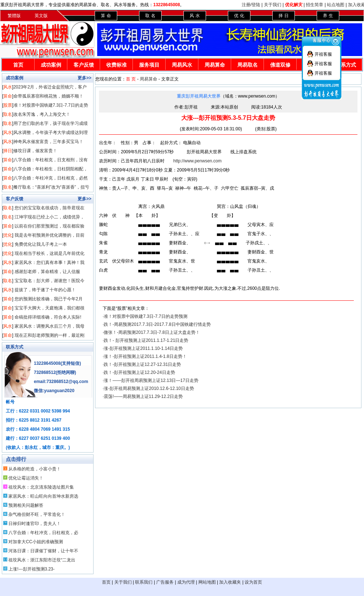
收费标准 (116, 65)
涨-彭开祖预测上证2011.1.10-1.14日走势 (143, 348)
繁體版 (14, 16)
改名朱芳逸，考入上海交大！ (42, 114)
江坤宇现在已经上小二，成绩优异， (50, 217)
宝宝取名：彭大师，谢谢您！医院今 (50, 281)
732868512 (45, 372)
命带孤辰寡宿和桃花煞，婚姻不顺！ (48, 96)
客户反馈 (84, 65)
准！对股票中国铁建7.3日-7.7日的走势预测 (145, 316)
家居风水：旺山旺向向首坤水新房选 (43, 496)
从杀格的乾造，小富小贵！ (35, 469)
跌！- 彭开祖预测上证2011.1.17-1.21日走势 (146, 340)
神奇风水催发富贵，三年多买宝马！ (48, 142)
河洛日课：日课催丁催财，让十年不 (43, 551)
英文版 (41, 16)
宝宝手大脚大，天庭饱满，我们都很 (50, 308)
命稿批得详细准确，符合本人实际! (48, 317)
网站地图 (207, 582)
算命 (8, 96)
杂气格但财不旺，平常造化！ (37, 514)
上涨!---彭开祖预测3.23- (31, 569)
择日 (8, 151)
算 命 (106, 16)
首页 (18, 65)
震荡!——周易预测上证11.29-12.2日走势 (143, 396)
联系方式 (15, 347)
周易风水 (182, 65)
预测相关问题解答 (26, 505)
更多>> (84, 78)
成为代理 (186, 582)
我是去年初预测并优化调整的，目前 (50, 235)
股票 (8, 105)
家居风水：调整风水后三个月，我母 (50, 326)
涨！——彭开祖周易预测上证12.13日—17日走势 (151, 380)
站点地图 (336, 5)
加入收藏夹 (230, 582)
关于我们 (273, 5)
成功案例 (51, 65)
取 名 (150, 16)
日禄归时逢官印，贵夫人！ (35, 524)
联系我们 (144, 582)
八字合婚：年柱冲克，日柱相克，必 (43, 533)
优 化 (239, 16)
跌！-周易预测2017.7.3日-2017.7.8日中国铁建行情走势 (157, 324)
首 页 (131, 79)
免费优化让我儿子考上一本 (41, 244)
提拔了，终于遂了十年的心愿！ (45, 290)
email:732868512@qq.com (61, 382)
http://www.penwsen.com (197, 161)
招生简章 (314, 5)
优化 (8, 235)
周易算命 (215, 65)
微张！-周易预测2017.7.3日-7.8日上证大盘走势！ (152, 332)
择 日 (283, 16)
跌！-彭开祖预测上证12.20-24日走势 (139, 372)
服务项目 (149, 65)
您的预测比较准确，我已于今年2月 (49, 299)
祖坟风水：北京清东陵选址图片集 (41, 487)
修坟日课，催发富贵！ (35, 151)
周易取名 (248, 65)
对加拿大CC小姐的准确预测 (35, 542)
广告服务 (165, 582)
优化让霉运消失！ (26, 478)
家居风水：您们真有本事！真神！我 (50, 263)
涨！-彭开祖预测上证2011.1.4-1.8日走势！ (145, 356)
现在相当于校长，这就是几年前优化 (50, 253)
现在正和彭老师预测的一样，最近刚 (50, 335)
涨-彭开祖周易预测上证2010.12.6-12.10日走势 (149, 388)
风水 (8, 87)
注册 (246, 5)
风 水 (195, 16)
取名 (8, 114)
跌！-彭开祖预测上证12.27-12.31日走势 (142, 364)
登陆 (256, 5)
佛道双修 (280, 65)
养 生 (328, 16)
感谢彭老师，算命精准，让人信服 (47, 272)
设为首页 (253, 582)
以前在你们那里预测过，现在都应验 (50, 226)
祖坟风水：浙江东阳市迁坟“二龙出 (42, 560)
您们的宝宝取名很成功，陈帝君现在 (50, 208)
